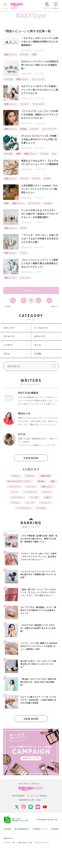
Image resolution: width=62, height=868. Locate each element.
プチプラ (47, 492)
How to (15, 476)
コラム (7, 354)
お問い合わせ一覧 (25, 843)
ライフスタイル (24, 508)
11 (49, 300)
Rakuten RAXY (18, 6)
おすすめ (8, 79)
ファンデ (24, 178)
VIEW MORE (31, 458)
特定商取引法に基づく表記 (30, 800)
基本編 (41, 481)
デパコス (15, 503)
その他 (38, 354)
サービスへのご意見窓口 (37, 796)
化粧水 (48, 497)
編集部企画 (45, 476)
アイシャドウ (38, 104)
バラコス (24, 54)
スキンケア (39, 50)
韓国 (18, 154)
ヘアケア (38, 222)
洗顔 (34, 54)
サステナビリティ (42, 843)
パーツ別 (34, 497)
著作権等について (40, 829)
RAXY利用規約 (18, 796)
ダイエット (46, 503)
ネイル (38, 345)
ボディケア (40, 336)
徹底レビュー (10, 54)
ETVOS (47, 178)
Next (54, 306)
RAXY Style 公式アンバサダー (19, 481)
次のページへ (31, 290)
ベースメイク (40, 123)
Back (8, 306)
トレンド (24, 104)
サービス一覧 (9, 843)
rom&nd (48, 203)
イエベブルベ (17, 497)
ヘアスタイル (30, 492)
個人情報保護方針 (22, 829)
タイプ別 (41, 508)
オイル (23, 228)
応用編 (23, 129)
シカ (54, 154)
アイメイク (39, 98)
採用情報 (55, 829)
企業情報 (7, 829)
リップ (14, 492)
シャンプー (25, 278)
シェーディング (49, 129)
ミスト (23, 253)
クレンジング (38, 79)
